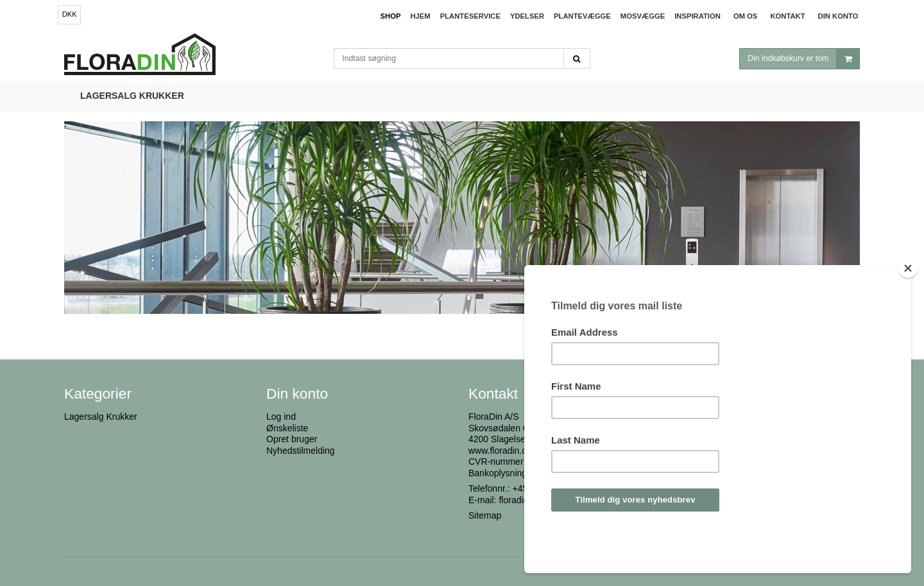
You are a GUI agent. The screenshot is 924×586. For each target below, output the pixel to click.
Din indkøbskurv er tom (803, 59)
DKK (70, 14)
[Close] (908, 303)
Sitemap (485, 515)
